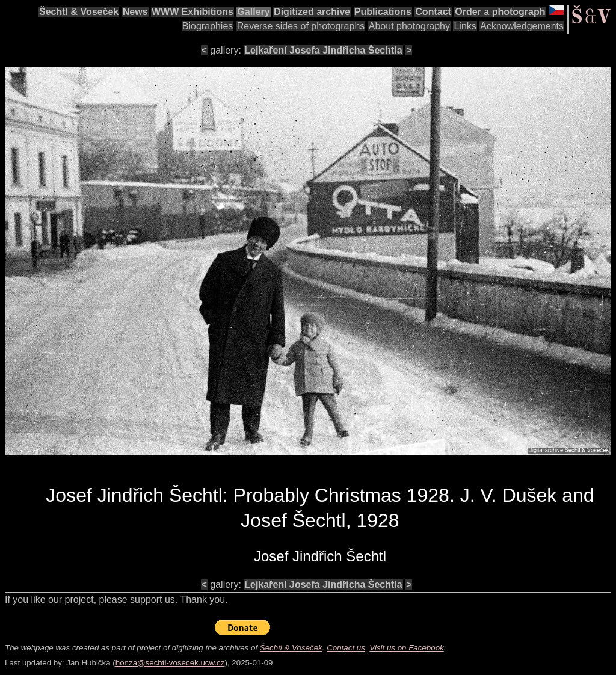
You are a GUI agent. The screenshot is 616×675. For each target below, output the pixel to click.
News (135, 12)
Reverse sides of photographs (301, 26)
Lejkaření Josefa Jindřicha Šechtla (323, 50)
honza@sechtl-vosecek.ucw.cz (170, 663)
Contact (433, 12)
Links (465, 26)
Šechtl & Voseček (79, 12)
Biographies (208, 26)
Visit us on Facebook (406, 648)
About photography (409, 26)
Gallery (253, 12)
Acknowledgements (522, 26)
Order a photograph (500, 12)
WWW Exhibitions (192, 12)
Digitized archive (312, 12)
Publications (383, 12)
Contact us (346, 648)
